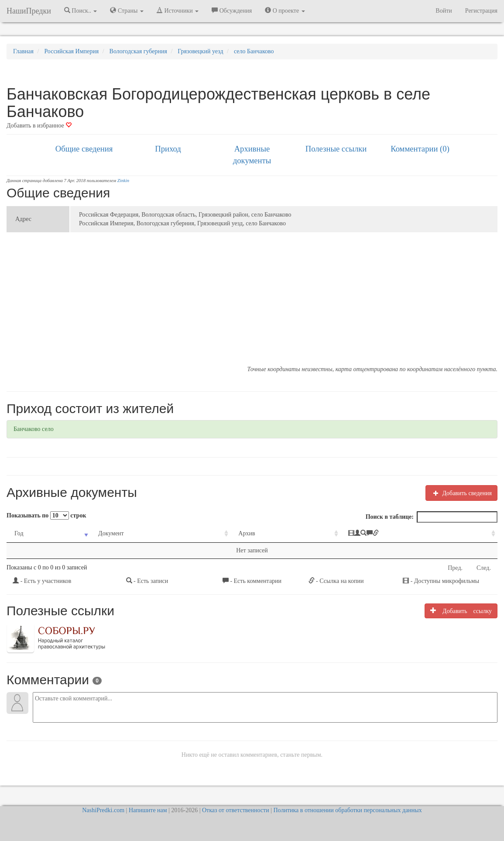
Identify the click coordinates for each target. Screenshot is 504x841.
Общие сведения (84, 149)
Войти (444, 11)
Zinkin (123, 181)
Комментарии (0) (420, 149)
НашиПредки (29, 11)
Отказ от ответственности (236, 810)
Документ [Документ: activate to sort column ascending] (111, 533)
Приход (168, 149)
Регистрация (481, 11)
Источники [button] (178, 10)
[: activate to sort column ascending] (419, 534)
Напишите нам (148, 810)
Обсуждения (232, 10)
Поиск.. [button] (81, 10)
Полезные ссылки (336, 149)
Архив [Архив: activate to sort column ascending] (247, 533)
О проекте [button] (285, 10)
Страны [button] (127, 10)
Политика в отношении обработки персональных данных (347, 810)
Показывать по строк (46, 515)
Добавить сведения (461, 493)
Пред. (455, 568)
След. (484, 568)
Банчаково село (34, 429)
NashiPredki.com (103, 810)
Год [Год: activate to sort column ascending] (19, 533)
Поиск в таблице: (432, 517)
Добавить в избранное (39, 126)
